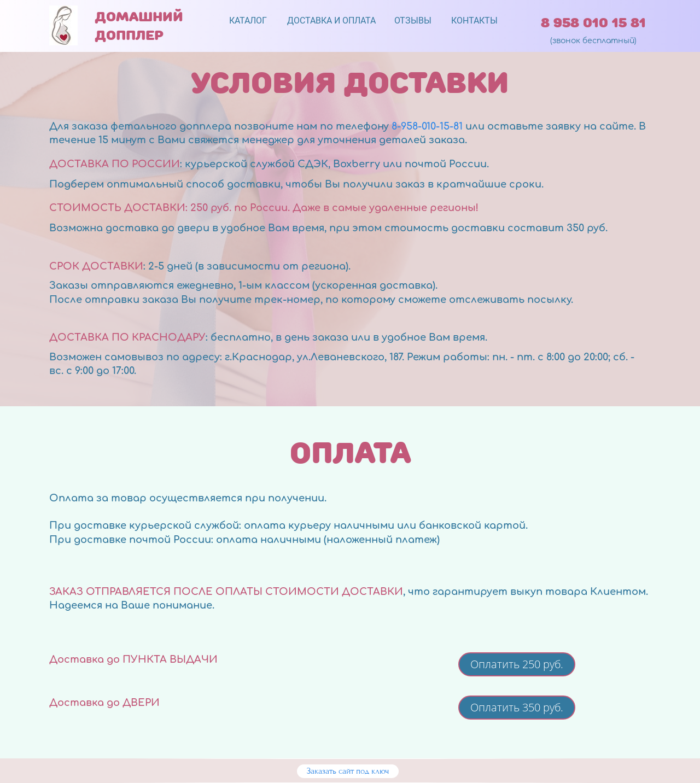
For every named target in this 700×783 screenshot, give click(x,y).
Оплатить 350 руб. (517, 707)
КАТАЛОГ (248, 21)
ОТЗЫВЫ (413, 21)
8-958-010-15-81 (427, 126)
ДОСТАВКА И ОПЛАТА (331, 21)
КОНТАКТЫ (474, 21)
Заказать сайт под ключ (348, 771)
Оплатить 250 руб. (517, 664)
